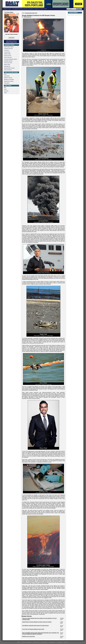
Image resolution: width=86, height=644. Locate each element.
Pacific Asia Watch (8, 70)
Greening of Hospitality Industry (11, 59)
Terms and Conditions (26, 642)
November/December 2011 (31, 13)
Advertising (59, 642)
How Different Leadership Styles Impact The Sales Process (35, 626)
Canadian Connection (8, 48)
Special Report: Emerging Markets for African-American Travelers (37, 622)
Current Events (7, 52)
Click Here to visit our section (11, 42)
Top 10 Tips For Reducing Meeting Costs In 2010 (33, 629)
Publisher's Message (8, 78)
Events (5, 89)
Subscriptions (7, 83)
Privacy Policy (44, 642)
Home (5, 74)
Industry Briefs (7, 64)
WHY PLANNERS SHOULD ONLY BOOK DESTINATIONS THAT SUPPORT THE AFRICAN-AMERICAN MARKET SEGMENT (41, 633)
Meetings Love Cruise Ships (28, 636)
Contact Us (66, 642)
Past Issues (6, 91)
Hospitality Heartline (8, 61)
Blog (5, 87)
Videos (5, 93)
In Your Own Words (8, 63)
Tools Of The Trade (8, 57)
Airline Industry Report (9, 47)
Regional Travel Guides (9, 81)
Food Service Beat (8, 56)
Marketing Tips (7, 66)
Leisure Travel (36, 642)
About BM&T (7, 76)
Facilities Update (7, 54)
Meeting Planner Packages (9, 68)
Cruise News (7, 50)
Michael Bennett (27, 17)
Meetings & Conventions (9, 79)
